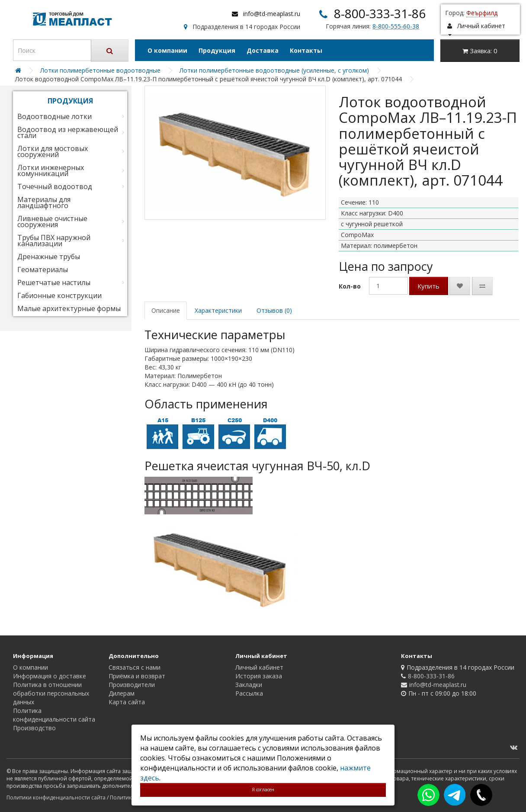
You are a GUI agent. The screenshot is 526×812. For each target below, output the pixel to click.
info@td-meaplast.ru (272, 14)
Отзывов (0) (274, 310)
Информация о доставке (50, 676)
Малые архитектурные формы (69, 308)
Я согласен (263, 790)
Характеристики (218, 310)
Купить (428, 286)
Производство (34, 728)
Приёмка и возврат (137, 676)
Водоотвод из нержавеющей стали (68, 132)
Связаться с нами (135, 667)
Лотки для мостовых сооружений (53, 151)
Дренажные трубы (49, 257)
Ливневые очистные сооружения (52, 221)
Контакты (306, 50)
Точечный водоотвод (55, 186)
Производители (132, 685)
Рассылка (249, 693)
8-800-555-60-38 (396, 26)
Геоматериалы (43, 270)
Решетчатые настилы (54, 282)
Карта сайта (127, 702)
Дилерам (122, 693)
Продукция (217, 50)
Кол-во (350, 286)
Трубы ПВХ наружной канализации (54, 241)
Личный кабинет (259, 667)
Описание (166, 310)
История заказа (259, 676)
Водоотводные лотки (55, 116)
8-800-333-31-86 (380, 13)
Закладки (249, 685)
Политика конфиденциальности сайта (54, 715)
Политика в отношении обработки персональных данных (51, 693)
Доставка (263, 50)
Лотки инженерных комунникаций (51, 170)
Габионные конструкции (59, 295)
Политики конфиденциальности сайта (56, 798)
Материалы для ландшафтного (44, 202)
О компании (167, 50)
